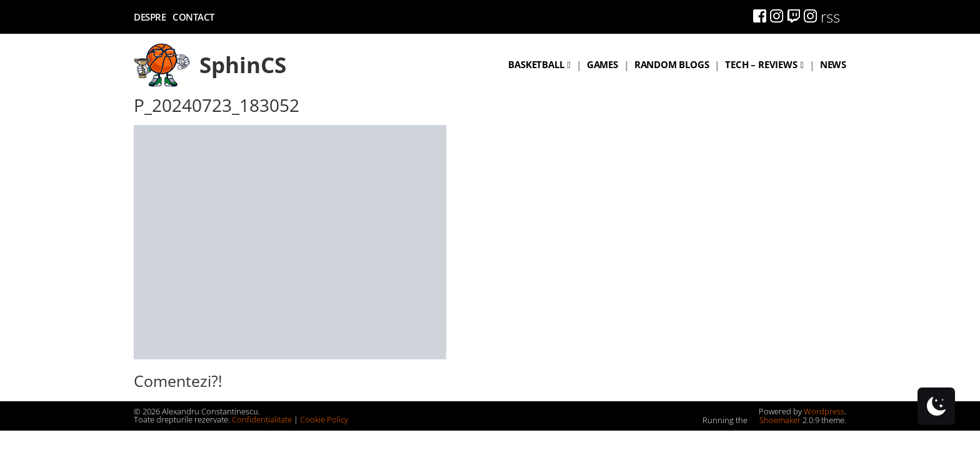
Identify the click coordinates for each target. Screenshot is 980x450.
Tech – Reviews (761, 64)
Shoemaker (775, 420)
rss (830, 17)
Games (602, 64)
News (833, 64)
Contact (193, 17)
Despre (150, 17)
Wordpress (824, 411)
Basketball (536, 64)
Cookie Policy (324, 419)
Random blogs (672, 64)
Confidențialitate (262, 419)
